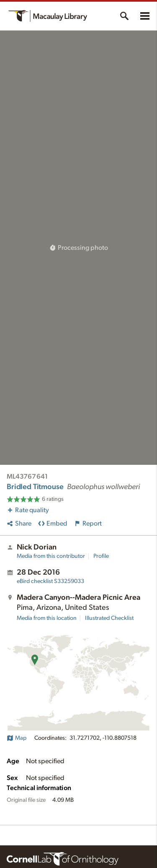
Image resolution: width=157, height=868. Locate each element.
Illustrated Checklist (109, 618)
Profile (101, 556)
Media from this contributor (51, 556)
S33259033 (50, 581)
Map (17, 738)
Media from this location (47, 618)
